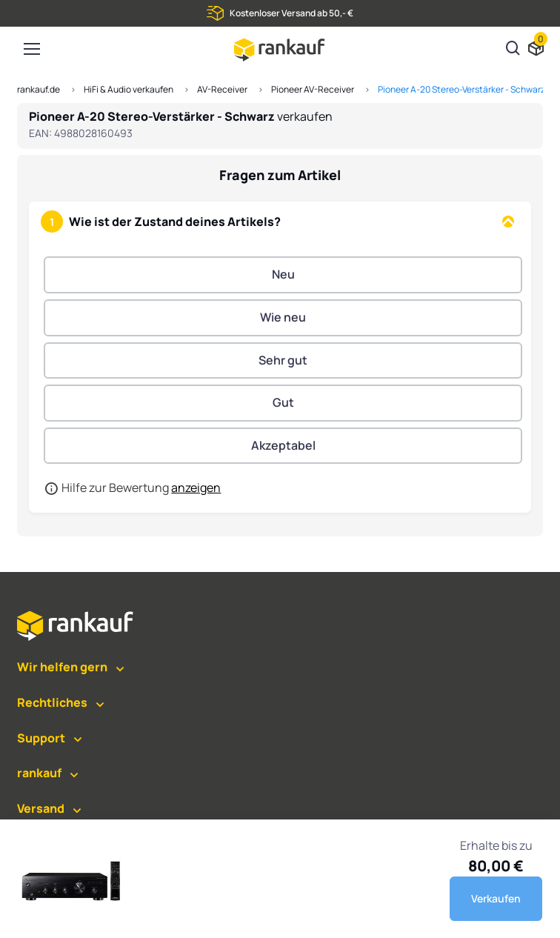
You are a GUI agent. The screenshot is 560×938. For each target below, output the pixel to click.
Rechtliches (52, 702)
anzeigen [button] (196, 488)
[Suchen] (513, 50)
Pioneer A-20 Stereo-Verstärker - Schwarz (461, 89)
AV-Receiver (222, 89)
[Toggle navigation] (31, 49)
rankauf (39, 773)
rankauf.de (39, 89)
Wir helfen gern (62, 667)
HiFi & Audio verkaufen (129, 89)
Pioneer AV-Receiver (313, 89)
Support (41, 738)
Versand (41, 808)
